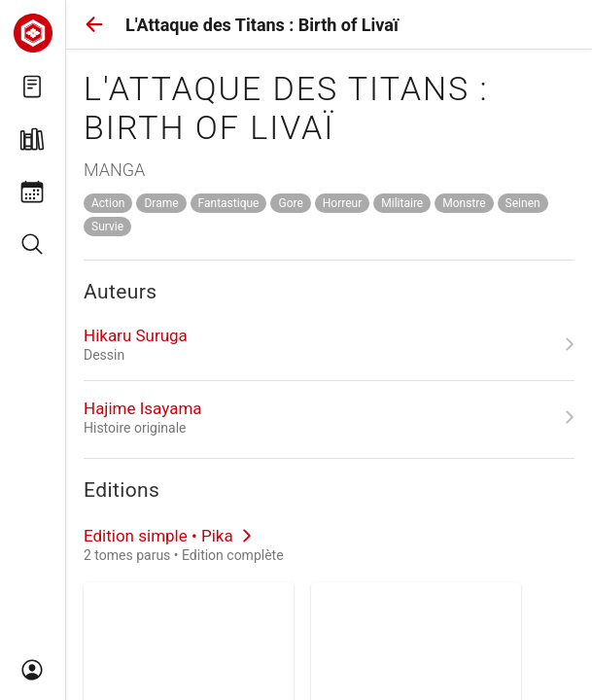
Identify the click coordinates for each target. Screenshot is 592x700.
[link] (329, 344)
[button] (94, 24)
